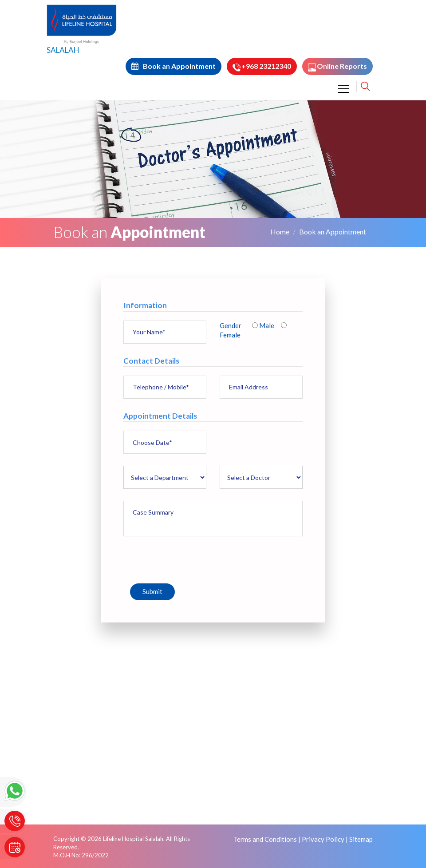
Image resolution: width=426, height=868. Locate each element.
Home (280, 232)
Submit (152, 591)
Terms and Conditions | (267, 839)
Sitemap (361, 839)
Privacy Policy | (325, 839)
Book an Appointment (333, 232)
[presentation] (191, 558)
